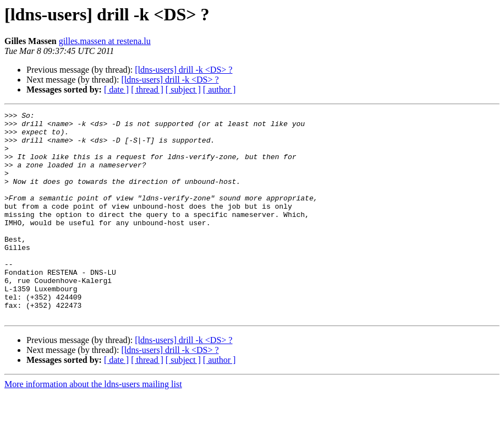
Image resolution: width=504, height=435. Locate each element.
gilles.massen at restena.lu (105, 41)
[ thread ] (147, 89)
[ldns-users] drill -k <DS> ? (183, 70)
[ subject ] (183, 89)
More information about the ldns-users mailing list (93, 425)
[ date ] (116, 89)
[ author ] (220, 89)
